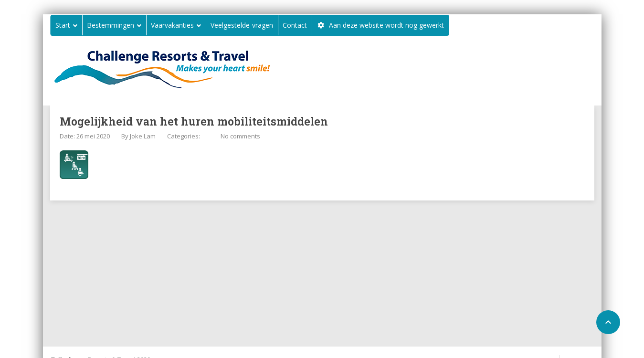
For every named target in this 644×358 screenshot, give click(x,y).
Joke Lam (143, 136)
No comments (240, 136)
